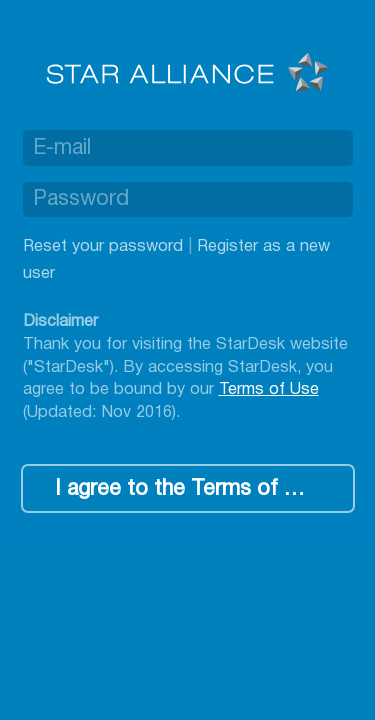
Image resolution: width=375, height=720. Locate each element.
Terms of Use (269, 389)
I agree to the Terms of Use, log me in (204, 489)
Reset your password (103, 246)
